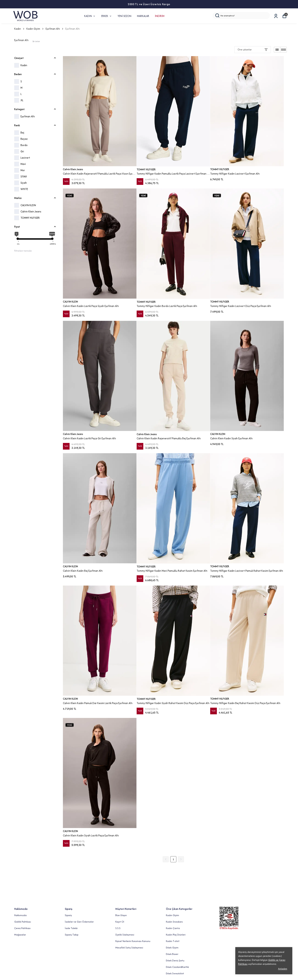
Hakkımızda (20, 915)
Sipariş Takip (72, 935)
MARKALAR (143, 16)
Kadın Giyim (35, 29)
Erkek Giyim (172, 948)
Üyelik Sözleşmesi (125, 935)
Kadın (20, 29)
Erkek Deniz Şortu (175, 961)
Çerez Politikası (22, 928)
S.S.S (118, 928)
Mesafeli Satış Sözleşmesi (129, 948)
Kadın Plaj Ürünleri (176, 935)
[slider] (18, 239)
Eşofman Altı (53, 29)
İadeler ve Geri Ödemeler (79, 922)
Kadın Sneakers (174, 922)
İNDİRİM (160, 16)
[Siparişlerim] (276, 16)
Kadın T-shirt (173, 941)
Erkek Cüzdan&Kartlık (177, 967)
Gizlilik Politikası (23, 922)
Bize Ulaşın (121, 915)
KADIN (90, 16)
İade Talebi (71, 928)
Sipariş (68, 915)
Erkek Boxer (172, 954)
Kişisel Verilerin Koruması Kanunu (133, 941)
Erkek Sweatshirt (175, 973)
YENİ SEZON (124, 16)
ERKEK (107, 16)
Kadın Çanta (173, 928)
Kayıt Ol (120, 922)
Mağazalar (20, 935)
